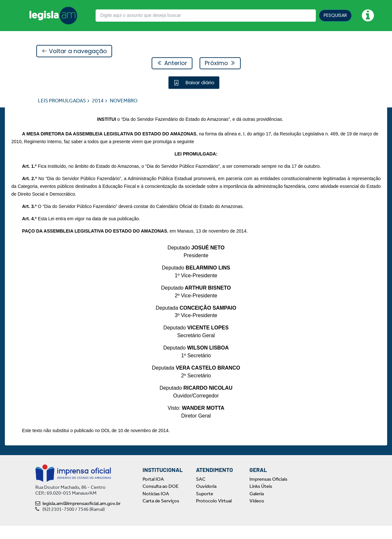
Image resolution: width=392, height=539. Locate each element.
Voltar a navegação (74, 51)
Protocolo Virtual (214, 514)
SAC (201, 492)
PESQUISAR (335, 15)
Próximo (220, 63)
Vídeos (257, 514)
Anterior (172, 63)
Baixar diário (199, 83)
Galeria (257, 507)
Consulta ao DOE (161, 500)
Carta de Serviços (161, 514)
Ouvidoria (206, 500)
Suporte (205, 507)
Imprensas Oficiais (268, 492)
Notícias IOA (156, 507)
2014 (98, 101)
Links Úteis (261, 500)
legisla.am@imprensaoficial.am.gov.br (78, 517)
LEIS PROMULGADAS (62, 101)
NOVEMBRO (124, 101)
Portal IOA (153, 492)
